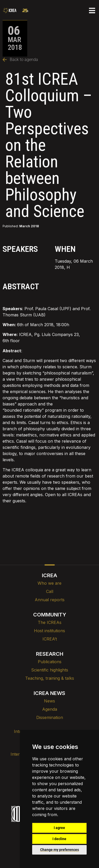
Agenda (50, 709)
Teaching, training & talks (50, 678)
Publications (50, 662)
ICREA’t (50, 639)
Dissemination (50, 717)
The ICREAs (50, 622)
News (49, 701)
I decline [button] (59, 839)
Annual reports (50, 600)
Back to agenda (20, 60)
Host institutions (49, 631)
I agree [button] (59, 828)
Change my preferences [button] (60, 850)
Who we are (49, 583)
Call (50, 591)
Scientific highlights (50, 670)
